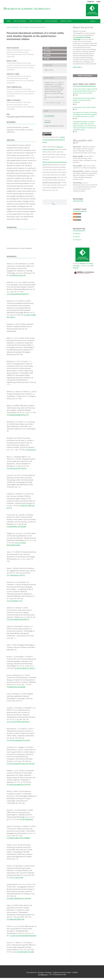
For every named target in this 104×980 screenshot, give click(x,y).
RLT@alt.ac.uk (43, 975)
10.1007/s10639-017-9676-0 (24, 668)
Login (98, 2)
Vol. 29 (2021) (24, 27)
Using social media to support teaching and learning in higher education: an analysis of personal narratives (85, 91)
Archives (15, 27)
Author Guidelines (51, 21)
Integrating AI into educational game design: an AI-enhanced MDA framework (84, 100)
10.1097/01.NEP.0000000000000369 (23, 936)
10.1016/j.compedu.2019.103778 (19, 784)
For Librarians (77, 240)
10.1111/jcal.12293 (16, 877)
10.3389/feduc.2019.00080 (16, 526)
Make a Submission (85, 76)
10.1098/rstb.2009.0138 (15, 919)
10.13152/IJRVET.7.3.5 (15, 601)
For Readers (77, 234)
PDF (48, 48)
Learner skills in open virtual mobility (84, 107)
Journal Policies (66, 21)
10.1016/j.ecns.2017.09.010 (17, 468)
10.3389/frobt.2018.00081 (16, 687)
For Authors (76, 237)
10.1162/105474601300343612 (18, 722)
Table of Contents (35, 21)
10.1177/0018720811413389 (24, 952)
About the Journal (20, 21)
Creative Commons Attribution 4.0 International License (54, 140)
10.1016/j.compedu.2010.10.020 (18, 740)
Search (93, 21)
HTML (48, 52)
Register (91, 2)
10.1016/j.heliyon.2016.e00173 (18, 619)
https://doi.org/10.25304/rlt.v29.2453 (20, 117)
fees (95, 168)
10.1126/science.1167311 (16, 575)
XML (48, 59)
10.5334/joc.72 (31, 450)
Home (9, 21)
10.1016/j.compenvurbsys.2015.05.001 (21, 764)
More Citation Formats (53, 103)
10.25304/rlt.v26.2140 (18, 275)
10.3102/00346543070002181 (18, 294)
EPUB (48, 55)
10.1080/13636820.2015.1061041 (19, 898)
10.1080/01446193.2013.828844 (18, 838)
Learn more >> (78, 67)
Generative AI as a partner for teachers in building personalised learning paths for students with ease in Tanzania (85, 114)
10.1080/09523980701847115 (18, 415)
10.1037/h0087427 (26, 819)
